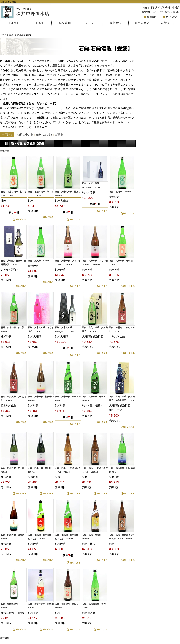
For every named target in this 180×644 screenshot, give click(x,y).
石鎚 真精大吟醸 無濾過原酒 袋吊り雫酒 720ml (122, 398)
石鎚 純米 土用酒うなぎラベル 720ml (68, 470)
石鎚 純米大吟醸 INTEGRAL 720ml (92, 185)
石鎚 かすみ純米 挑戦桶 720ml (41, 606)
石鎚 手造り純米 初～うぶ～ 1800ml (41, 193)
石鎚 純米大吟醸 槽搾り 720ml (95, 606)
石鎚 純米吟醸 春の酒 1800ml (14, 329)
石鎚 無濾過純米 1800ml (10, 606)
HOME (2, 35)
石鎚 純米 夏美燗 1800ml (93, 537)
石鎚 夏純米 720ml (38, 261)
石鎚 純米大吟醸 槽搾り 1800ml (68, 193)
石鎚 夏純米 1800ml (120, 192)
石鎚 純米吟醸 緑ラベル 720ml (68, 398)
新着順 (59, 135)
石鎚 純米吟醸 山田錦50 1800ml (122, 470)
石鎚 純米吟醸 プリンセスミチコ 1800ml (95, 263)
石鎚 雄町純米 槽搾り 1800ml (68, 606)
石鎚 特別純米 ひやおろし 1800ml (14, 398)
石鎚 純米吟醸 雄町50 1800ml (14, 537)
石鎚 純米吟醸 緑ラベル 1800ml (95, 398)
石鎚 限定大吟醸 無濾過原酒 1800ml (95, 329)
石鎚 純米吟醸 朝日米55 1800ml (41, 398)
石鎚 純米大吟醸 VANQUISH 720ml (65, 329)
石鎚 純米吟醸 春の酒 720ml (122, 263)
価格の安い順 (25, 135)
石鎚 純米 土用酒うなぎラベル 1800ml (95, 470)
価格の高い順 (44, 135)
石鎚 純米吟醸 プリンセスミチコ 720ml (68, 263)
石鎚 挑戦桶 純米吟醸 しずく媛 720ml (41, 537)
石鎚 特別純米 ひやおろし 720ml (122, 329)
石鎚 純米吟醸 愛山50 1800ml (41, 470)
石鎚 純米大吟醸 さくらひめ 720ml (41, 329)
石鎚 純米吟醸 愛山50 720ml (14, 470)
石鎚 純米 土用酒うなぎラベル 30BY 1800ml (122, 537)
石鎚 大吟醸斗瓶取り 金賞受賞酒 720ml (14, 263)
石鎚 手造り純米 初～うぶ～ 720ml (14, 193)
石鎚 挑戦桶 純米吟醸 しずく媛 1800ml (68, 537)
